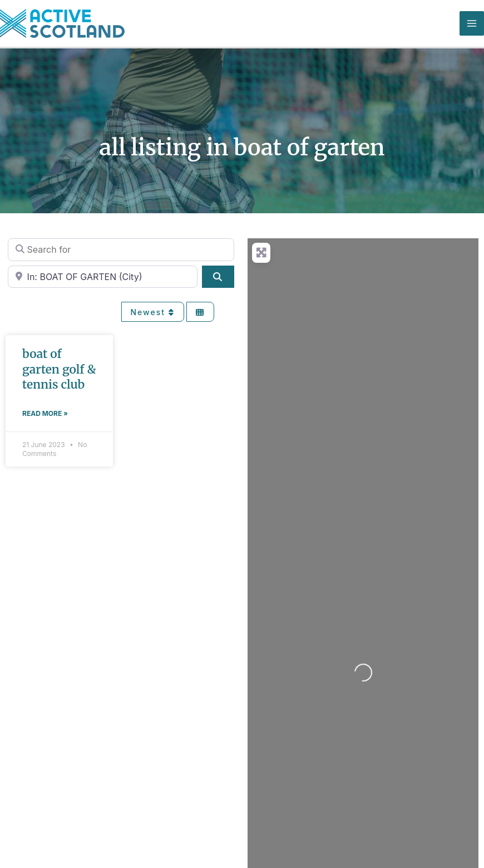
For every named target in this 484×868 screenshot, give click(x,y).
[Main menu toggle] (472, 23)
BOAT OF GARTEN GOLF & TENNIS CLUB (59, 369)
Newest (153, 312)
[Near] (103, 277)
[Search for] (121, 249)
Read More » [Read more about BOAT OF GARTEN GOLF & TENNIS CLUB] (45, 413)
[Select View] (200, 312)
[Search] (218, 277)
